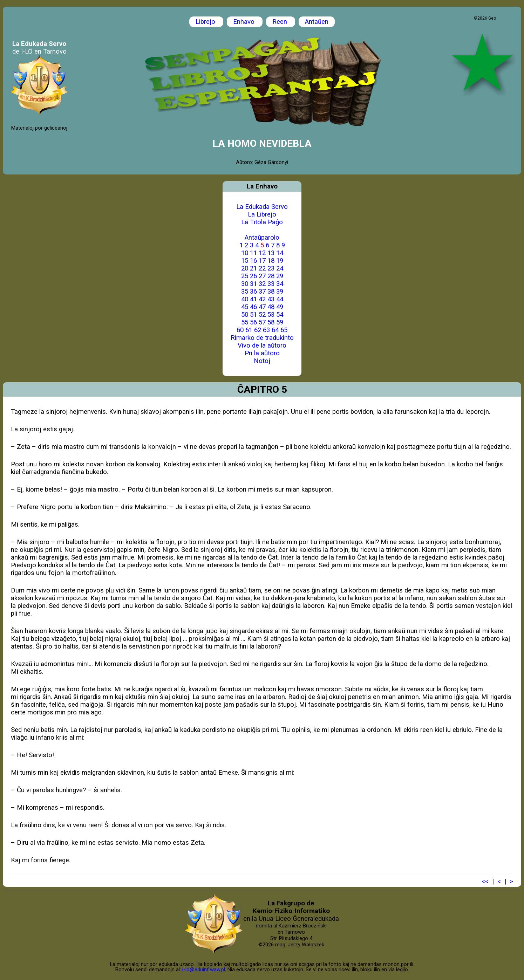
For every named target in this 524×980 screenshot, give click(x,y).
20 (245, 268)
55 (245, 322)
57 (262, 322)
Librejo (206, 22)
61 (249, 330)
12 (262, 253)
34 (280, 284)
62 (258, 330)
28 (271, 276)
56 (253, 322)
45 (245, 307)
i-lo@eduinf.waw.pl (204, 969)
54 (280, 315)
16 (253, 261)
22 (262, 268)
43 (271, 299)
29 (280, 276)
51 (253, 315)
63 (266, 330)
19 (280, 261)
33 (271, 284)
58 (271, 322)
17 (262, 261)
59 (280, 322)
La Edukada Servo (262, 207)
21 (253, 268)
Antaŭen (317, 22)
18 (271, 261)
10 (245, 253)
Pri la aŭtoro (262, 353)
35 (245, 292)
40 (245, 299)
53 (271, 315)
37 (262, 292)
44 (280, 299)
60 (240, 330)
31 (253, 284)
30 (245, 284)
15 (245, 261)
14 (280, 253)
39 (280, 292)
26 (253, 276)
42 (262, 299)
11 (253, 253)
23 (271, 268)
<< (485, 882)
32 (262, 284)
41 (253, 299)
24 (280, 268)
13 (271, 253)
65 (284, 330)
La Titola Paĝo (262, 222)
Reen (281, 22)
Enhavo (245, 22)
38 (271, 292)
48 (271, 307)
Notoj (262, 361)
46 (253, 307)
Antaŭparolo (262, 238)
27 (262, 276)
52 (262, 315)
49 (280, 307)
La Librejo (262, 214)
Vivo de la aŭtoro (262, 345)
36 (253, 292)
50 (245, 315)
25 (245, 276)
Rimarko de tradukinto (262, 338)
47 (262, 307)
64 (275, 330)
